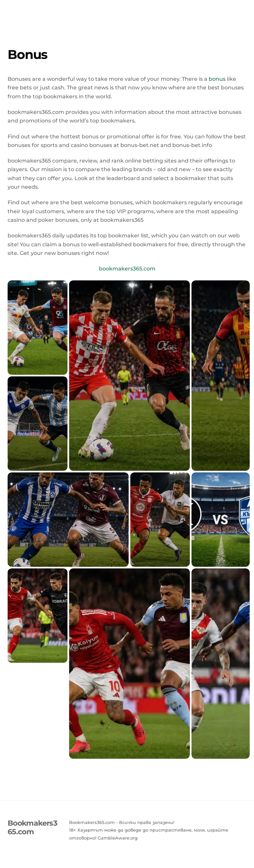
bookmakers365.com (127, 269)
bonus (217, 79)
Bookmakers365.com (127, 9)
